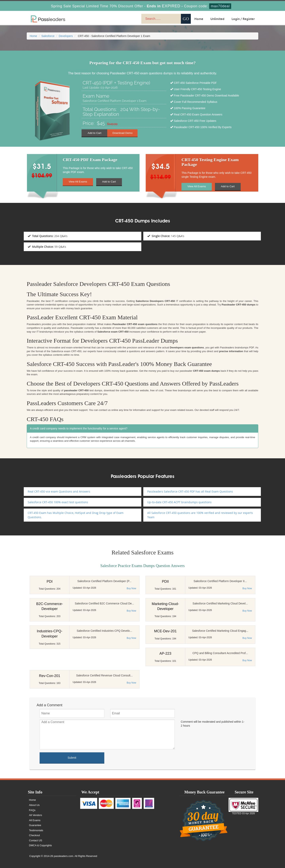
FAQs (33, 810)
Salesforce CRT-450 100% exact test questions (58, 502)
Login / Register (243, 19)
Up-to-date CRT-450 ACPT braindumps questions (179, 502)
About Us (35, 805)
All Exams (35, 820)
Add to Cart (95, 133)
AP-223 (165, 653)
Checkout (35, 835)
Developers (66, 36)
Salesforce (48, 36)
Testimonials (36, 830)
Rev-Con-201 (50, 676)
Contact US (36, 840)
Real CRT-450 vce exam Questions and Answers (59, 491)
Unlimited (217, 19)
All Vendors (36, 815)
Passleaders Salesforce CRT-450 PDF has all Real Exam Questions (190, 491)
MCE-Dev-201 (165, 631)
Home (199, 19)
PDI (49, 582)
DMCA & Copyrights (41, 845)
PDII (165, 582)
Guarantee (35, 825)
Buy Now (131, 588)
